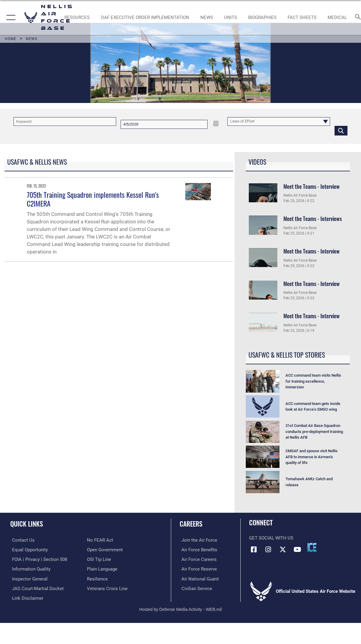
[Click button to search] (341, 130)
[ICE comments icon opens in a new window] (312, 547)
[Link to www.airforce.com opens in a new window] (197, 540)
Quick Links (27, 523)
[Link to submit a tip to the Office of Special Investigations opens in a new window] (99, 559)
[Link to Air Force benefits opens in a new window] (197, 549)
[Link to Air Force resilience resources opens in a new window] (97, 578)
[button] (10, 17)
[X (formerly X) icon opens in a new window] (283, 549)
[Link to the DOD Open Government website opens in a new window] (105, 549)
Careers (191, 523)
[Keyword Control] (65, 122)
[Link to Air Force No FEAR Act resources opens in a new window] (100, 540)
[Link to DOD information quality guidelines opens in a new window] (29, 569)
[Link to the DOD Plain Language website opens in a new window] (102, 569)
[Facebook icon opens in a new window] (254, 549)
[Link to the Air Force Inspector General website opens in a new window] (28, 578)
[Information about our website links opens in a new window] (26, 597)
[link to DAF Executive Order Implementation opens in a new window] (145, 17)
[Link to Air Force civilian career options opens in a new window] (195, 588)
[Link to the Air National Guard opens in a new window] (198, 578)
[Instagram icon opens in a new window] (268, 549)
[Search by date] (164, 124)
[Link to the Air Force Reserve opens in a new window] (197, 569)
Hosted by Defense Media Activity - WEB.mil (181, 608)
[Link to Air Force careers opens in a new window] (197, 559)
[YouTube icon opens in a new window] (298, 549)
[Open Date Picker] (216, 124)
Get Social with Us (271, 538)
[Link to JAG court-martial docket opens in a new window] (36, 588)
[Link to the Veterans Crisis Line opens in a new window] (107, 588)
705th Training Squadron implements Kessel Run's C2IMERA (93, 199)
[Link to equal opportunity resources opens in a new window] (28, 549)
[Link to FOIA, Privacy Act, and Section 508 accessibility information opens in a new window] (38, 559)
